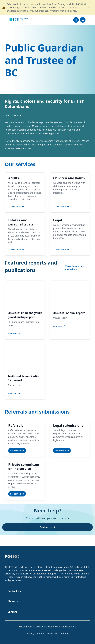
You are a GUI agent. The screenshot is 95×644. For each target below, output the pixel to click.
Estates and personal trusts (21, 222)
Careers (12, 612)
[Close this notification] (89, 8)
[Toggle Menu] (83, 20)
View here (14, 334)
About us (13, 601)
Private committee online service (24, 466)
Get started (17, 451)
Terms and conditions (58, 634)
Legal (58, 220)
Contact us (47, 527)
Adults (14, 178)
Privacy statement (36, 634)
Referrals (16, 425)
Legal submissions (68, 425)
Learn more (13, 115)
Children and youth (69, 178)
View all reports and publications (76, 268)
